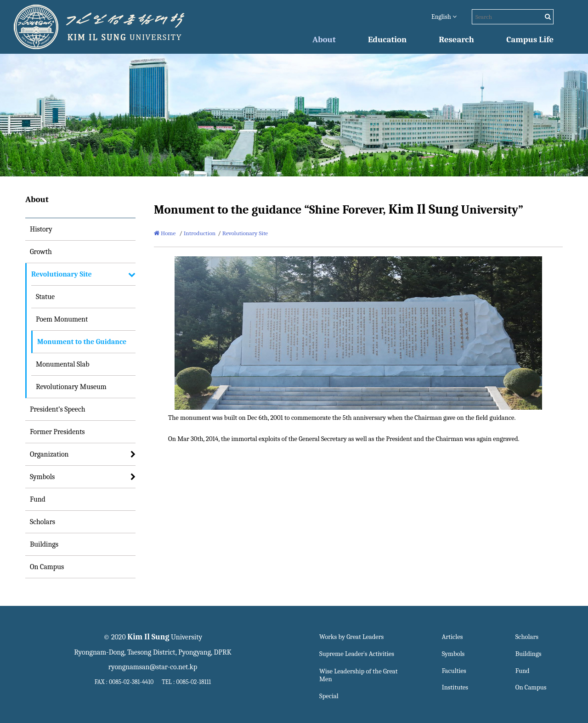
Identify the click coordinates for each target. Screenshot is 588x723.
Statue (45, 297)
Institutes (455, 687)
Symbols (42, 477)
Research (456, 40)
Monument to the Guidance (82, 342)
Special (329, 696)
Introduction (200, 233)
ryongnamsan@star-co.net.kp (153, 667)
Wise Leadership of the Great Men (359, 675)
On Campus (47, 567)
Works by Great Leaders (351, 637)
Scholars (42, 522)
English (444, 17)
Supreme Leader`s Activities (357, 654)
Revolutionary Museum (71, 387)
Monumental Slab (63, 364)
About (324, 40)
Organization (49, 454)
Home (165, 233)
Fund (38, 499)
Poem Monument (62, 319)
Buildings (44, 544)
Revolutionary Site (62, 274)
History (41, 229)
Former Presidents (57, 432)
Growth (41, 252)
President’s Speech (58, 409)
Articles (452, 637)
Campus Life (530, 40)
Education (387, 40)
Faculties (454, 671)
